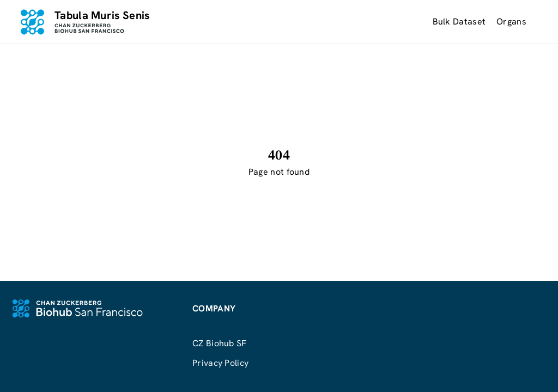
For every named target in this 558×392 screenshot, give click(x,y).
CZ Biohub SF (220, 343)
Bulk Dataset (459, 22)
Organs (511, 22)
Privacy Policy (220, 363)
